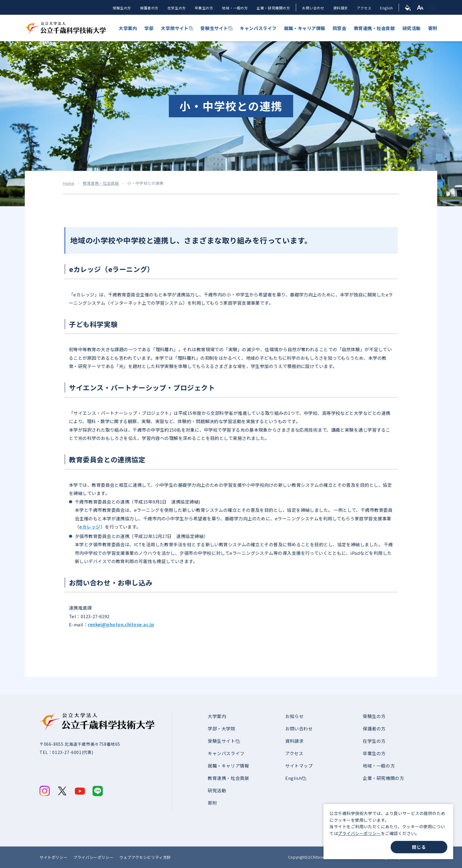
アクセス (364, 8)
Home (69, 183)
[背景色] (408, 7)
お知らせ (294, 716)
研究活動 (217, 790)
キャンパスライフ (226, 753)
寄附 (212, 803)
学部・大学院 (222, 728)
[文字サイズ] (420, 7)
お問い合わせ (313, 8)
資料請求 (340, 8)
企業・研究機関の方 (273, 8)
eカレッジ (90, 527)
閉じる (419, 847)
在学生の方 (176, 8)
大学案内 (217, 716)
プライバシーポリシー (359, 833)
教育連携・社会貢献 (101, 183)
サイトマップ (299, 766)
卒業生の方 (203, 8)
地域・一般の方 (235, 8)
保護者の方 (149, 8)
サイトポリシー (53, 857)
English (386, 8)
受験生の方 (121, 8)
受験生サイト (222, 741)
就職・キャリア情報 (228, 766)
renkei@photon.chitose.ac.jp (121, 624)
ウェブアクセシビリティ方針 (145, 857)
